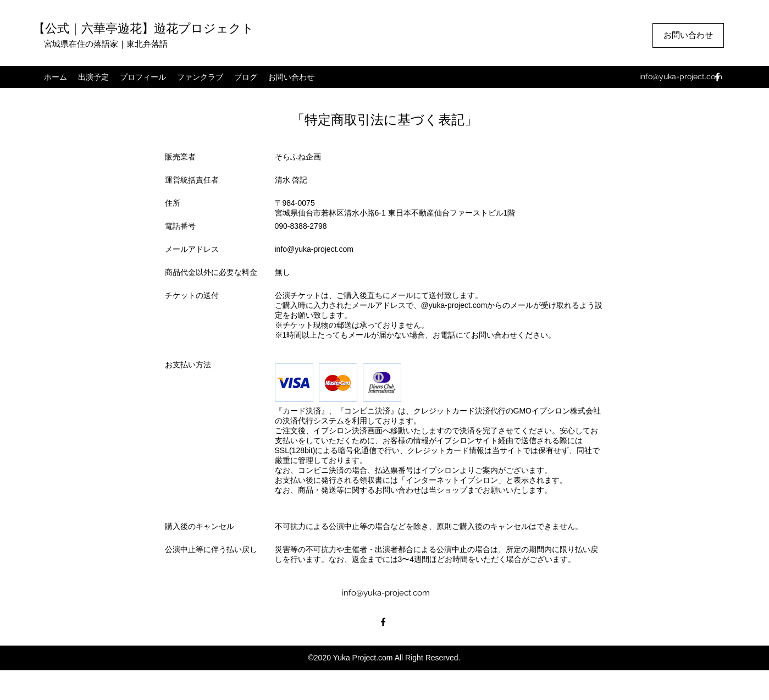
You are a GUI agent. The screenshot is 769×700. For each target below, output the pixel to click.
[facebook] (717, 77)
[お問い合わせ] (688, 35)
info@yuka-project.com (681, 76)
